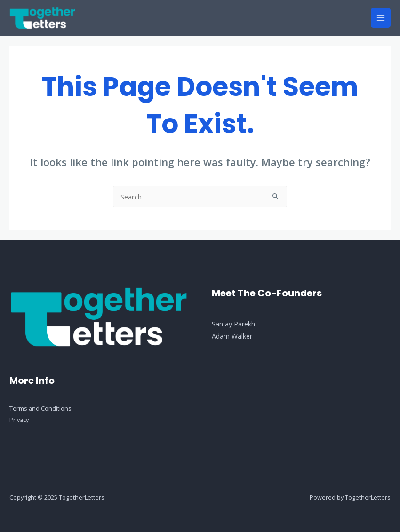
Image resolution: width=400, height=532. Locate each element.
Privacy (19, 420)
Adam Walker (232, 336)
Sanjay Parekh (233, 324)
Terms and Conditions (40, 408)
